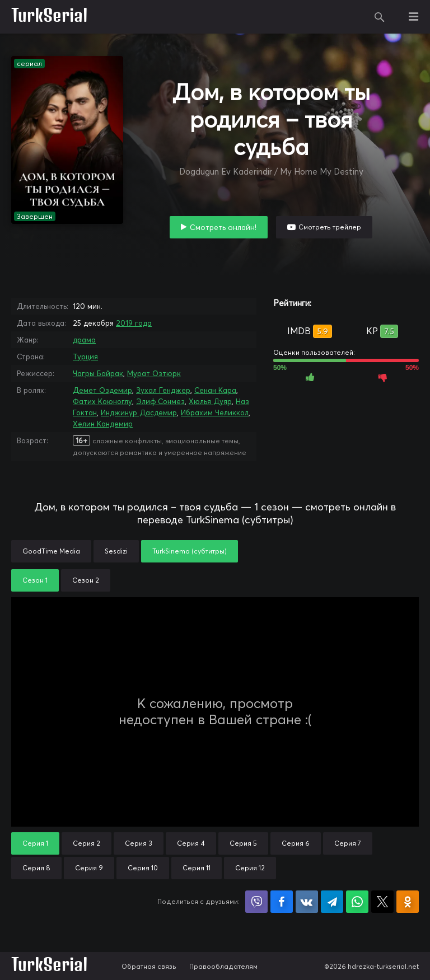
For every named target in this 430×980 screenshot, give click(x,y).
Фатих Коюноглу (102, 401)
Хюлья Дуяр (210, 401)
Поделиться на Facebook (282, 902)
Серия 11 (197, 868)
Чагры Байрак (98, 373)
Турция (85, 357)
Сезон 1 (35, 580)
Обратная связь (149, 966)
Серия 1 (35, 843)
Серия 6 (296, 843)
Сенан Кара (215, 390)
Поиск (380, 17)
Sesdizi (116, 551)
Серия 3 (139, 843)
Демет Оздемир (102, 390)
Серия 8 (36, 868)
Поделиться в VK (307, 902)
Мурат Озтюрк (154, 373)
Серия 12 (250, 868)
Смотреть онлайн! (223, 227)
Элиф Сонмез (160, 401)
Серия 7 (348, 843)
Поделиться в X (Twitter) (382, 902)
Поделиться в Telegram (332, 902)
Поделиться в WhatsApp (357, 902)
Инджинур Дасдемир (139, 412)
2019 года (134, 323)
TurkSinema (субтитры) (190, 551)
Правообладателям (223, 966)
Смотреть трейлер (330, 227)
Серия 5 (243, 843)
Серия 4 (191, 843)
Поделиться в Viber (256, 902)
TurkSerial (50, 17)
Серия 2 (87, 843)
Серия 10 (143, 868)
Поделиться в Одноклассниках (408, 902)
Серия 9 (89, 868)
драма (84, 340)
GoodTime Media (51, 551)
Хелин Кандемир (103, 424)
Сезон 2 (86, 580)
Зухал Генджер (163, 390)
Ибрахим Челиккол (215, 412)
